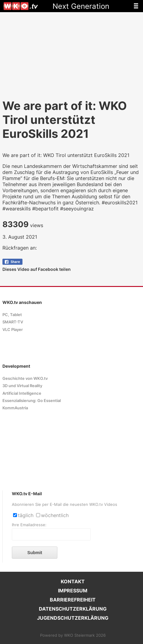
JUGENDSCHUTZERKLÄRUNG (73, 618)
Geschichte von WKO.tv (25, 378)
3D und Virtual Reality (22, 386)
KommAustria (15, 408)
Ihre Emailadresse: (29, 525)
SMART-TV (13, 322)
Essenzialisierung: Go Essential (32, 401)
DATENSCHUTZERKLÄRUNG (73, 609)
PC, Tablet (12, 315)
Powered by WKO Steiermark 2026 (73, 635)
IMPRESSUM (73, 591)
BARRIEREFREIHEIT (73, 600)
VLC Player (13, 330)
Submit (35, 553)
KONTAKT (73, 581)
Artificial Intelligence (22, 393)
